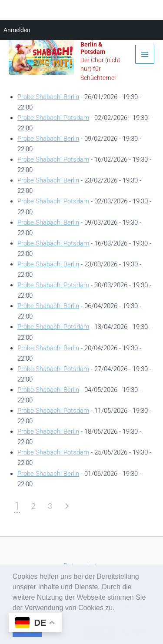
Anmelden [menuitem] (17, 30)
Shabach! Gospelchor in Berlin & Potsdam (100, 41)
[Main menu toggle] (145, 54)
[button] (118, 608)
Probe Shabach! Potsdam (53, 118)
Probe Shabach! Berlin (48, 97)
